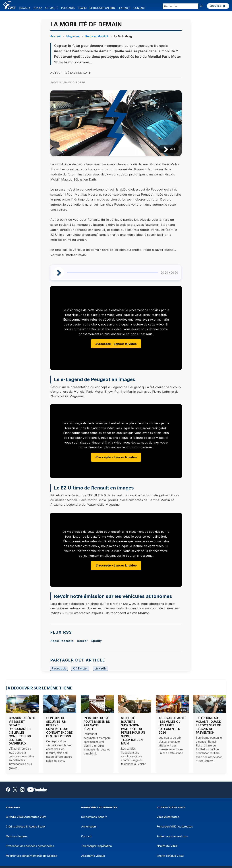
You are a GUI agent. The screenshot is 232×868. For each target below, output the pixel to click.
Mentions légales (17, 836)
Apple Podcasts (62, 641)
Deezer (82, 641)
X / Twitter (80, 668)
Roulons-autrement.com (172, 836)
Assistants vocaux (93, 856)
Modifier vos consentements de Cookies (31, 856)
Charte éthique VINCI (170, 856)
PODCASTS (68, 8)
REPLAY (38, 8)
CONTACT (139, 8)
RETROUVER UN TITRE (103, 8)
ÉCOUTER (218, 6)
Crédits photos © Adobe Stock (25, 827)
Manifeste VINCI (167, 846)
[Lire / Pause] (163, 149)
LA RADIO (125, 8)
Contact (86, 836)
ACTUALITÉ (52, 8)
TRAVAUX (24, 8)
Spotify (97, 641)
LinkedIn (101, 668)
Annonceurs (89, 827)
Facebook (59, 668)
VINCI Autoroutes (168, 817)
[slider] (112, 273)
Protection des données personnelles (30, 846)
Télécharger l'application (97, 846)
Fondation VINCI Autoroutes (175, 827)
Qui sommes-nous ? (94, 817)
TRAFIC (82, 8)
